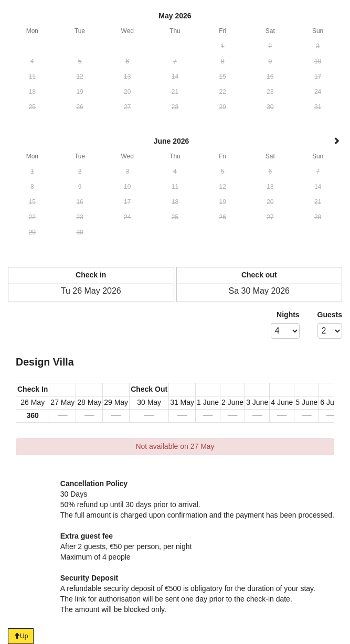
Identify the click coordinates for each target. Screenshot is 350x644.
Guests (330, 315)
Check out (259, 275)
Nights (288, 315)
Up (21, 636)
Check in (91, 275)
